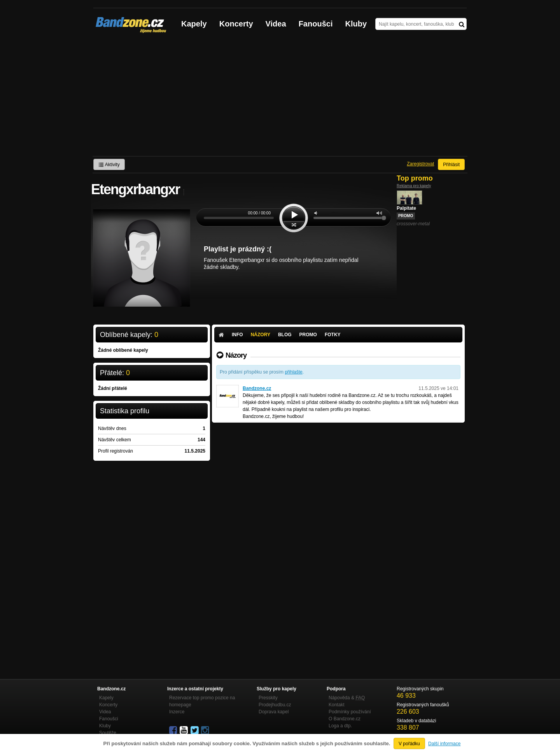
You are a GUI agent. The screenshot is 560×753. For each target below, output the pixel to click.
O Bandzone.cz (345, 719)
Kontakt (337, 705)
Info (237, 335)
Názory (261, 335)
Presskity (268, 698)
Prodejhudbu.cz (275, 705)
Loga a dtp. (340, 726)
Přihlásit (451, 165)
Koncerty (236, 24)
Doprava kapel (274, 712)
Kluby (356, 24)
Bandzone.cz (257, 388)
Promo (308, 335)
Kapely (194, 24)
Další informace (444, 744)
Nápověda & (347, 698)
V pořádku (409, 744)
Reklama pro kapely (414, 186)
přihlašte (293, 372)
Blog (285, 335)
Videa (276, 24)
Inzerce (177, 712)
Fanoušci (316, 24)
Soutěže (108, 733)
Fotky (333, 335)
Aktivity (109, 165)
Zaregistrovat (420, 164)
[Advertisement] (280, 98)
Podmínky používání (350, 712)
